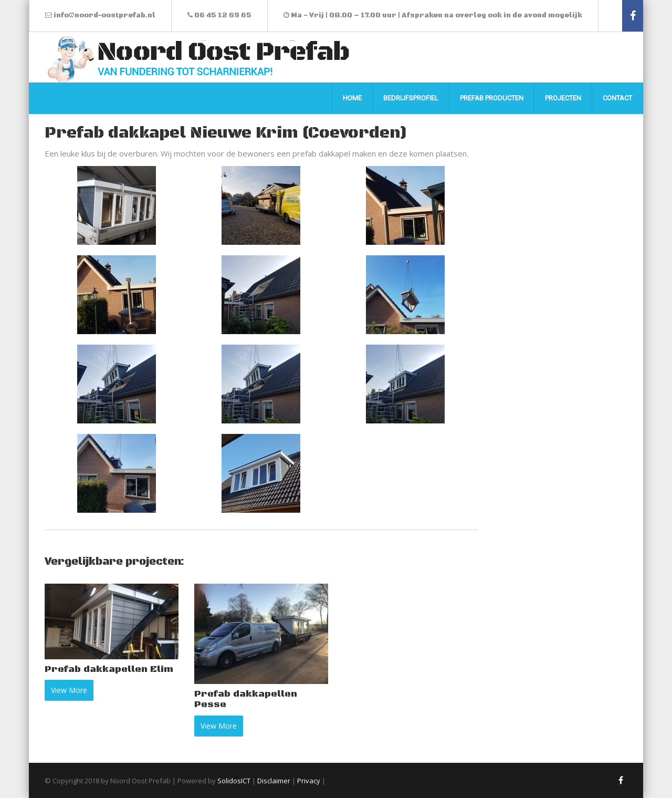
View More (69, 690)
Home (352, 98)
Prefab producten (492, 98)
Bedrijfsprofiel (411, 98)
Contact (617, 98)
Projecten (563, 98)
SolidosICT (234, 781)
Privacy (309, 781)
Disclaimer (274, 781)
